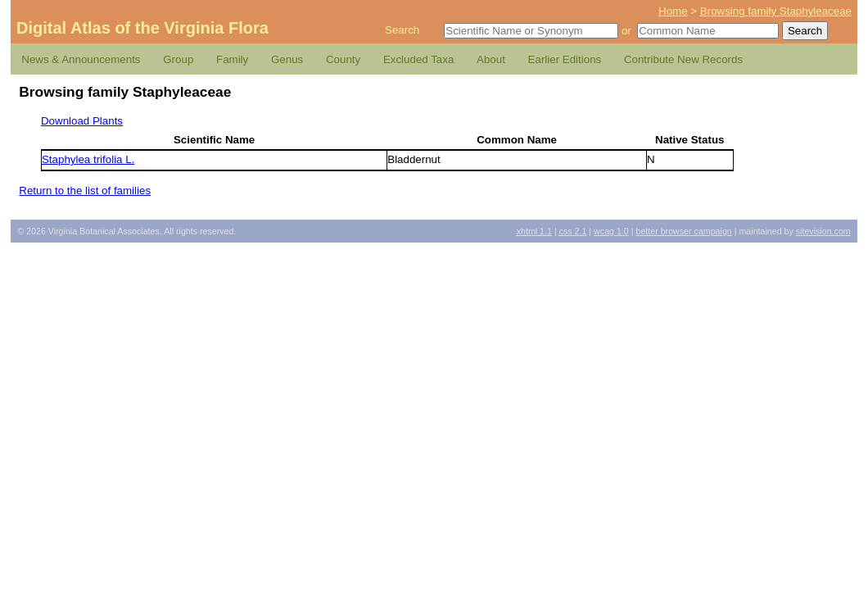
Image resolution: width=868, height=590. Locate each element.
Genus (287, 59)
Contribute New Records (683, 59)
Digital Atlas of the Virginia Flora (142, 28)
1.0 (611, 231)
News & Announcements (81, 59)
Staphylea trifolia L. (88, 159)
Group (178, 59)
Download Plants (82, 121)
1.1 (534, 231)
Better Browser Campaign (683, 231)
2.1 (573, 231)
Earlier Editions (565, 59)
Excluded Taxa (418, 59)
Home (673, 11)
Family (232, 59)
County (343, 59)
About (491, 59)
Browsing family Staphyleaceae (776, 11)
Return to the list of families (85, 191)
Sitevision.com (823, 231)
